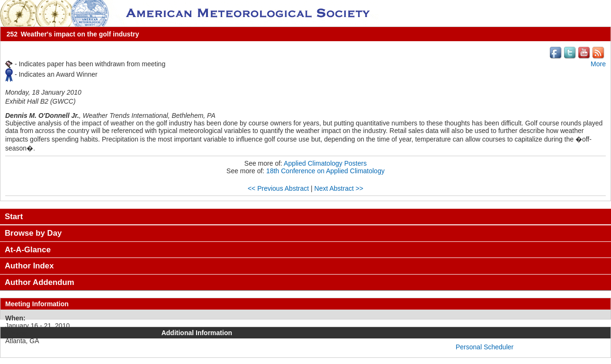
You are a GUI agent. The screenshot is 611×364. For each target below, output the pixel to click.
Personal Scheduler (485, 347)
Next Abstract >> (339, 188)
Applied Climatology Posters (325, 163)
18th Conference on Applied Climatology (325, 171)
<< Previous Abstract (278, 188)
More (598, 64)
